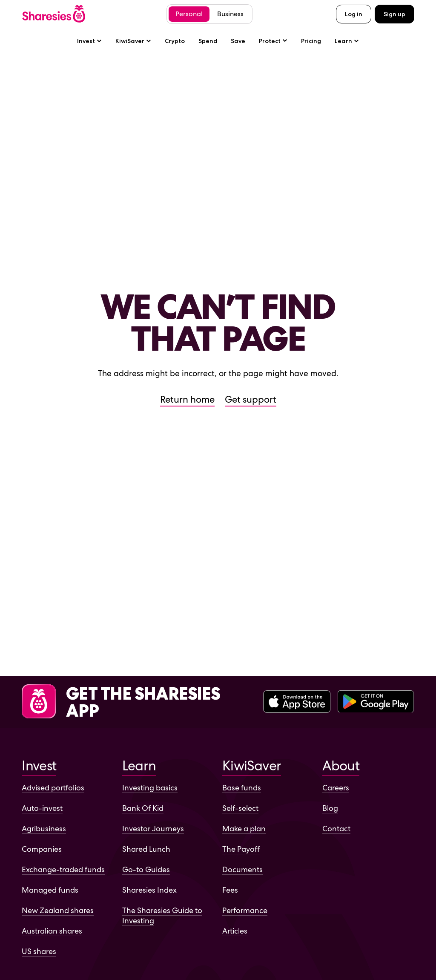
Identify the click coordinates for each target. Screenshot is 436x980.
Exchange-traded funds (63, 869)
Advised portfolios (53, 788)
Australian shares (52, 931)
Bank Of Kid (143, 808)
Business (230, 14)
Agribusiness (44, 829)
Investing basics (150, 788)
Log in (354, 14)
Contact (336, 829)
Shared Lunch (146, 849)
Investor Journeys (153, 829)
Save (238, 41)
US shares (39, 951)
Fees (230, 890)
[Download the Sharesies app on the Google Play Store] (376, 702)
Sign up (394, 14)
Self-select (240, 808)
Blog (330, 808)
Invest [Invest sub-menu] (89, 41)
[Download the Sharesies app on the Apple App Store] (297, 702)
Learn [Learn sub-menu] (347, 41)
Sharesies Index (149, 890)
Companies (42, 849)
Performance (245, 910)
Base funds (242, 788)
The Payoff (241, 849)
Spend (208, 41)
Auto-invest (42, 808)
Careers (336, 788)
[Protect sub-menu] (273, 41)
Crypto (175, 41)
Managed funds (50, 890)
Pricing (311, 41)
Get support (251, 399)
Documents (242, 869)
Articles (235, 931)
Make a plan (244, 829)
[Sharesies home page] (54, 14)
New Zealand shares (58, 910)
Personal (189, 14)
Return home (187, 399)
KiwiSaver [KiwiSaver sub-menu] (133, 41)
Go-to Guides (146, 869)
